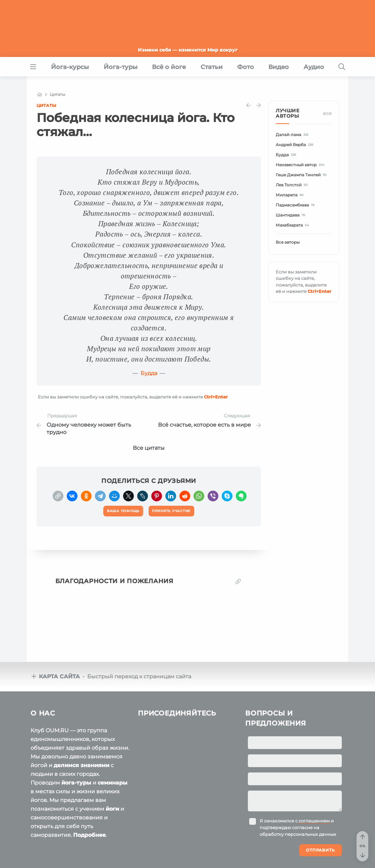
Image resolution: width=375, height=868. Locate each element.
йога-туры (76, 783)
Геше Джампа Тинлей (302, 175)
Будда (149, 373)
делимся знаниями (82, 765)
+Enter (216, 397)
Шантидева (291, 215)
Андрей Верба (296, 145)
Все (327, 113)
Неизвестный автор (301, 165)
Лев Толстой (293, 185)
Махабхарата (293, 225)
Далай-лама (293, 135)
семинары (113, 783)
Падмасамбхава (296, 205)
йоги (112, 809)
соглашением (314, 821)
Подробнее (89, 835)
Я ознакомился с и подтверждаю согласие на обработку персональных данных (298, 827)
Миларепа (291, 195)
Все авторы (288, 242)
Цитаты (46, 105)
